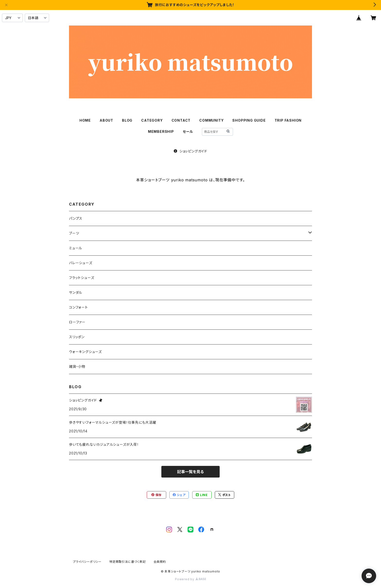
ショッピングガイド (190, 151)
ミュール (76, 248)
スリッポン (77, 337)
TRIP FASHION (288, 120)
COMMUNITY (211, 120)
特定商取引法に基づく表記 (128, 562)
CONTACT (181, 120)
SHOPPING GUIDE (249, 120)
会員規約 (160, 562)
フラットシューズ (82, 278)
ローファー (77, 322)
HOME (85, 120)
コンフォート (78, 307)
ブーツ (74, 233)
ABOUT (106, 120)
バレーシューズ (81, 263)
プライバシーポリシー (87, 562)
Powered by (190, 579)
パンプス (76, 218)
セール (188, 131)
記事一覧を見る (190, 472)
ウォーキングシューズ (85, 352)
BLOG (127, 120)
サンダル (76, 292)
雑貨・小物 (77, 366)
